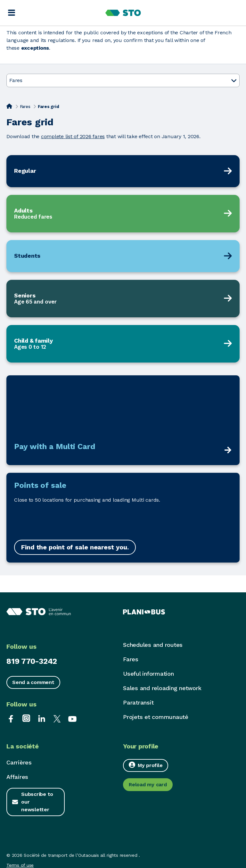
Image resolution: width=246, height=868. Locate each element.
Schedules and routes (153, 645)
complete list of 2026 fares (73, 136)
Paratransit (138, 702)
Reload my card (148, 785)
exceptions (35, 48)
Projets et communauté (156, 717)
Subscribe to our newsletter (37, 802)
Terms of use (20, 865)
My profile (146, 765)
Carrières (19, 762)
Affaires (17, 777)
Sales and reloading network (162, 688)
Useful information (148, 674)
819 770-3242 (32, 661)
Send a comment (33, 682)
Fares (25, 107)
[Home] (9, 106)
